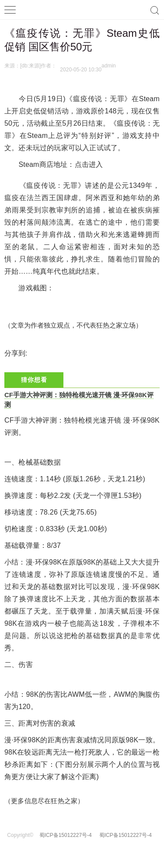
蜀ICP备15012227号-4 (66, 835)
